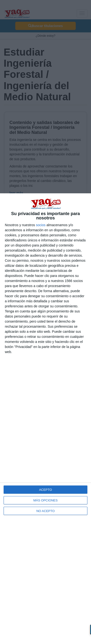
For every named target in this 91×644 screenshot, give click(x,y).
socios (41, 225)
